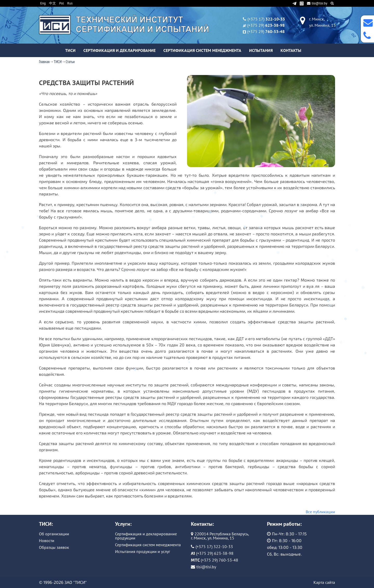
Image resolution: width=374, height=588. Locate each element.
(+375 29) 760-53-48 (219, 560)
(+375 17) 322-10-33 (214, 546)
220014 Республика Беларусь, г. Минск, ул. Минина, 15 (220, 536)
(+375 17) (266, 19)
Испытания (261, 50)
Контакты (291, 50)
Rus (70, 3)
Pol (62, 3)
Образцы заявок (54, 547)
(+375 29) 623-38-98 (215, 553)
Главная (44, 62)
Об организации (54, 534)
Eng (43, 3)
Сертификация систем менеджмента (202, 50)
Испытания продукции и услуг (143, 551)
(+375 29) (266, 25)
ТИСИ (70, 50)
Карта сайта (324, 582)
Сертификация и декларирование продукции (146, 536)
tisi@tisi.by (318, 3)
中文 (52, 3)
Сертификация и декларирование (119, 50)
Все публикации (320, 512)
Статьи (70, 62)
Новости (47, 541)
